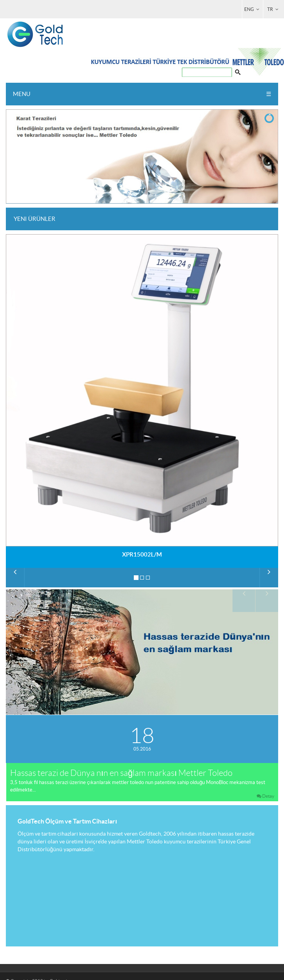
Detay (265, 796)
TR (273, 9)
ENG (252, 9)
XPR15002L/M (142, 554)
